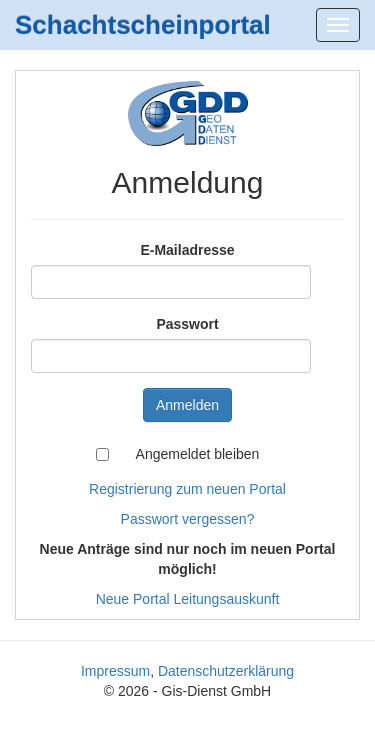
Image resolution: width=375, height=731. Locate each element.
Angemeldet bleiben (198, 454)
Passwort (187, 324)
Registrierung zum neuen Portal (187, 489)
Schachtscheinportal (143, 25)
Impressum (115, 671)
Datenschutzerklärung (226, 671)
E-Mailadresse (187, 250)
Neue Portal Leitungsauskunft (188, 599)
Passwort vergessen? (188, 519)
